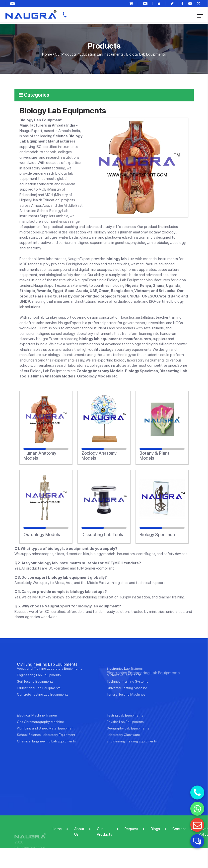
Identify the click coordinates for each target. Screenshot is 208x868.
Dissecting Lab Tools (102, 535)
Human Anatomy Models (40, 456)
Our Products (66, 54)
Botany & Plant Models (154, 456)
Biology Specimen (157, 535)
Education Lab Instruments (102, 54)
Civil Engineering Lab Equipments (47, 680)
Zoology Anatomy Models (99, 456)
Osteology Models (42, 535)
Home (47, 54)
